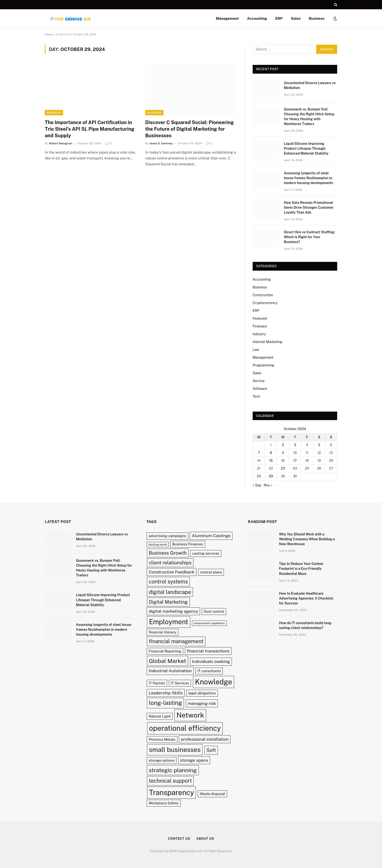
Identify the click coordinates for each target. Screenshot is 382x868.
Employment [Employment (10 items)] (168, 622)
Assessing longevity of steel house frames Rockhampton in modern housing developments (308, 178)
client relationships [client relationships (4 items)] (170, 563)
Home (49, 34)
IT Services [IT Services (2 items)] (180, 683)
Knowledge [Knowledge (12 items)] (214, 682)
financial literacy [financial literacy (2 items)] (162, 632)
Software (260, 389)
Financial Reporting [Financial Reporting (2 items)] (165, 651)
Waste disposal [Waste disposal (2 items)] (212, 794)
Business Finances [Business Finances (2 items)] (188, 544)
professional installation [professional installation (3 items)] (205, 739)
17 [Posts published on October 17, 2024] (295, 461)
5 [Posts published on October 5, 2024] (319, 445)
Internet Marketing (267, 342)
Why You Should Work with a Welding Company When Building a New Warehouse (307, 539)
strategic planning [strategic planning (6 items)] (173, 770)
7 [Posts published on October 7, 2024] (259, 453)
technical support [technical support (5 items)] (170, 781)
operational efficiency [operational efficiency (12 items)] (185, 728)
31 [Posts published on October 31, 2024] (295, 476)
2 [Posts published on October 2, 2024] (283, 445)
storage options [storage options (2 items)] (162, 760)
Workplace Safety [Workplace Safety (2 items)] (163, 803)
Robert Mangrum (61, 143)
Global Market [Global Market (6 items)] (167, 661)
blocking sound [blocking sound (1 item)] (158, 544)
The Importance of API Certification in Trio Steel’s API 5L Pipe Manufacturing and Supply (90, 129)
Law (256, 350)
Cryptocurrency (265, 303)
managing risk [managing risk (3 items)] (202, 703)
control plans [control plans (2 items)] (211, 572)
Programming (263, 365)
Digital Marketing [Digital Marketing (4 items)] (168, 602)
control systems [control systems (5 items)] (168, 582)
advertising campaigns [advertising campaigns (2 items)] (167, 536)
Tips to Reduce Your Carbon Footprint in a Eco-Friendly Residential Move (301, 569)
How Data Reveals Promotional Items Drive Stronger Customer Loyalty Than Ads (309, 207)
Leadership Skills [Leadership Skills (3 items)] (166, 693)
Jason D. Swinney (161, 143)
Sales (296, 18)
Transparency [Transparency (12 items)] (172, 793)
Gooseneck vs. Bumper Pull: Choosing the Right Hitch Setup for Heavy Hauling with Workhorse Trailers (309, 117)
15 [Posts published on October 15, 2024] (271, 461)
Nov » (268, 485)
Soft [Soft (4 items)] (211, 750)
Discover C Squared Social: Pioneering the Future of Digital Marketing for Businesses (189, 129)
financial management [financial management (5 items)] (176, 641)
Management (227, 18)
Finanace (260, 326)
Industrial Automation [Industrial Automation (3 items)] (170, 671)
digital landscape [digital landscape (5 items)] (170, 592)
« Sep (257, 485)
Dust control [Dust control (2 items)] (214, 611)
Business (317, 18)
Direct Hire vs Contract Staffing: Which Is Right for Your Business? (310, 237)
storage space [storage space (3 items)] (194, 760)
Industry (259, 334)
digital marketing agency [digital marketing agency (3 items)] (173, 611)
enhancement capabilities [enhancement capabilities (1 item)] (209, 623)
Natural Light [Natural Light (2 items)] (160, 716)
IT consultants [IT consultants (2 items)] (209, 671)
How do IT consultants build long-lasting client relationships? (306, 625)
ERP (279, 18)
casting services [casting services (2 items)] (206, 553)
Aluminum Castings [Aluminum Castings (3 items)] (211, 536)
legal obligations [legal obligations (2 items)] (202, 693)
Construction (263, 295)
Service (259, 381)
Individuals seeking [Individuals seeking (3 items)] (211, 661)
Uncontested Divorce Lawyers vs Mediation (310, 85)
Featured (260, 318)
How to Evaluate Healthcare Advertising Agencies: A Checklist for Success (306, 598)
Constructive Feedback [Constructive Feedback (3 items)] (172, 572)
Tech (256, 396)
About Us (205, 839)
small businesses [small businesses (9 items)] (175, 750)
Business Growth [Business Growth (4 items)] (168, 553)
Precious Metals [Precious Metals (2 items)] (162, 739)
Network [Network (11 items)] (190, 715)
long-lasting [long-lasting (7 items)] (165, 703)
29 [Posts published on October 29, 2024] (271, 476)
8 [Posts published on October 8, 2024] (271, 453)
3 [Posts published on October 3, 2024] (295, 445)
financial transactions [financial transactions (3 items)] (208, 651)
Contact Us (179, 839)
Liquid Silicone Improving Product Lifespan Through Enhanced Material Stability (306, 148)
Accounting (257, 18)
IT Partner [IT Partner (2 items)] (157, 683)
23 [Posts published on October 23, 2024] (283, 468)
